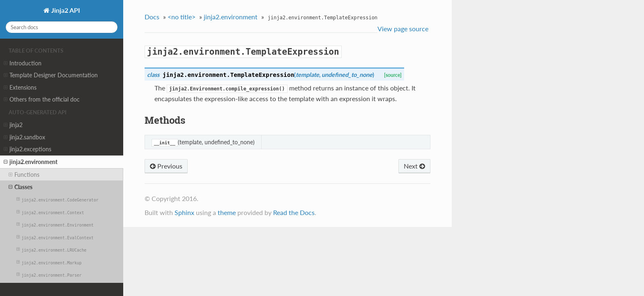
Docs (152, 17)
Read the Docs (294, 212)
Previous (166, 166)
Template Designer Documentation (51, 75)
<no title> (182, 17)
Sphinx (184, 212)
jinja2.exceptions (28, 149)
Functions (24, 175)
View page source (403, 29)
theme (227, 212)
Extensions (20, 88)
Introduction (23, 63)
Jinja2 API (65, 10)
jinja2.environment (31, 162)
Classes (21, 187)
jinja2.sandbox (24, 137)
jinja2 (13, 125)
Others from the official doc (42, 99)
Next (414, 166)
